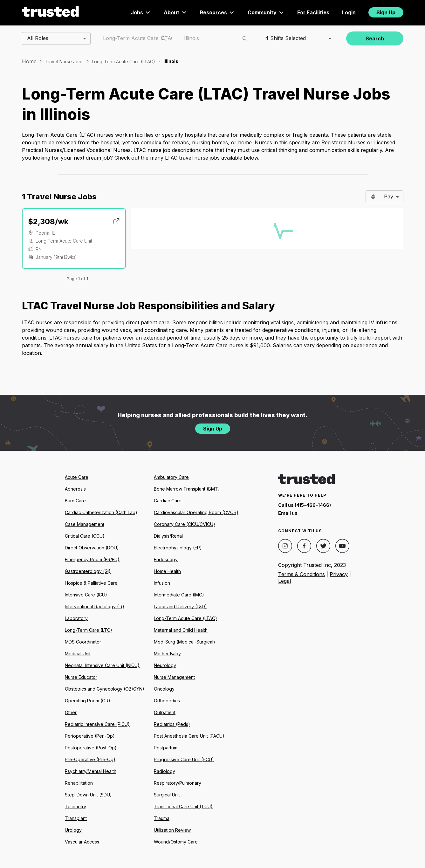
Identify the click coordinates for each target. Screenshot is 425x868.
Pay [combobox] (389, 196)
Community (266, 12)
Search (375, 38)
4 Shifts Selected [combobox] (285, 38)
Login (349, 12)
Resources (217, 12)
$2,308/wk (48, 221)
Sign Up (386, 12)
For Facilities (313, 12)
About (175, 12)
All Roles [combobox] (38, 38)
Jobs (141, 12)
